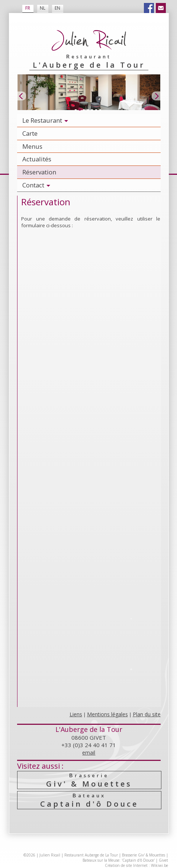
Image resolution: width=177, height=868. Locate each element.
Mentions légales (107, 714)
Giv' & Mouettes (89, 780)
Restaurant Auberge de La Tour (91, 855)
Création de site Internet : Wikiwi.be (136, 865)
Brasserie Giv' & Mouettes (144, 855)
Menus (32, 146)
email (89, 753)
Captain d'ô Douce (89, 800)
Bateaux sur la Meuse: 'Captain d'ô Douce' (119, 860)
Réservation (39, 172)
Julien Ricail (50, 855)
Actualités (37, 159)
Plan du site (147, 714)
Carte (30, 133)
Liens (76, 714)
